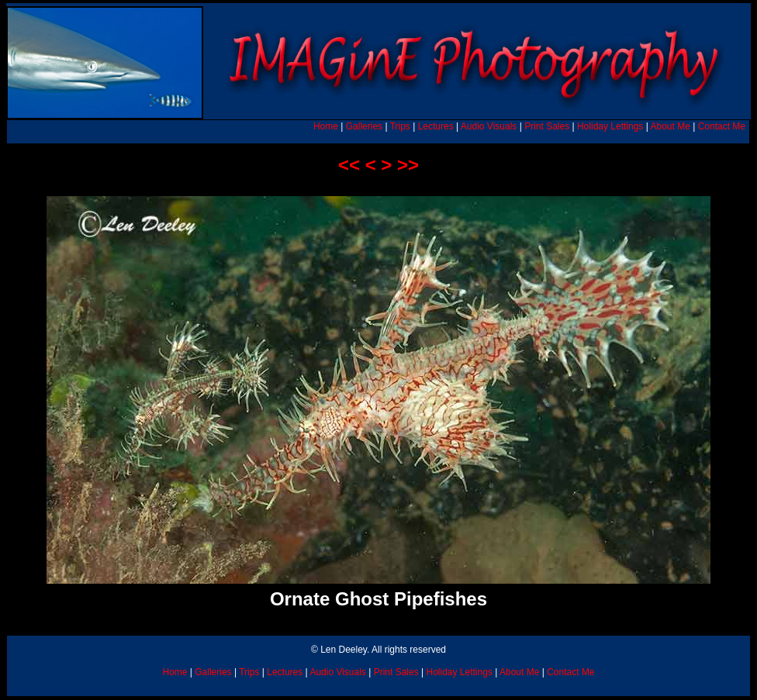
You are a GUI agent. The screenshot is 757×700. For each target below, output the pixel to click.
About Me (670, 126)
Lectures (436, 126)
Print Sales (547, 126)
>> (408, 165)
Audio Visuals (489, 126)
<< (349, 165)
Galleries (364, 126)
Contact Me (722, 126)
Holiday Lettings (610, 126)
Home (326, 126)
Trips (400, 126)
